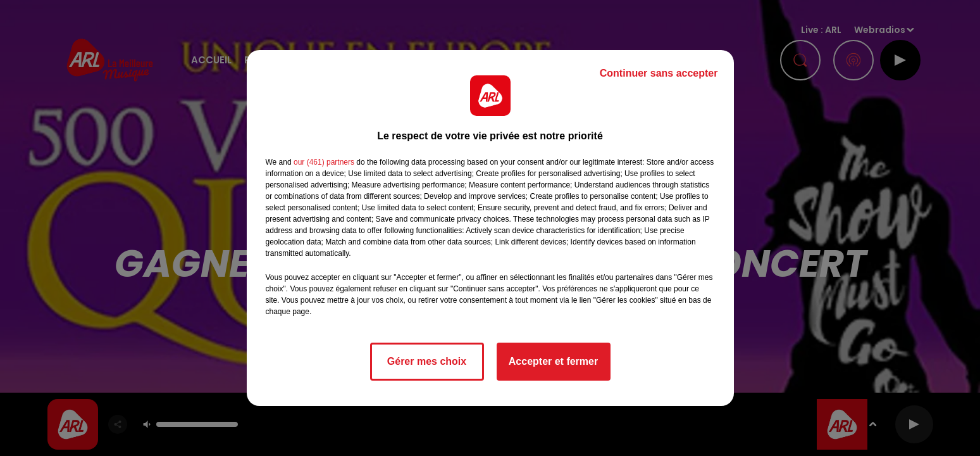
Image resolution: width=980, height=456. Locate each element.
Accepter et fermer (553, 361)
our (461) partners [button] (324, 162)
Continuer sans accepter (659, 73)
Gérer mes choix (427, 361)
